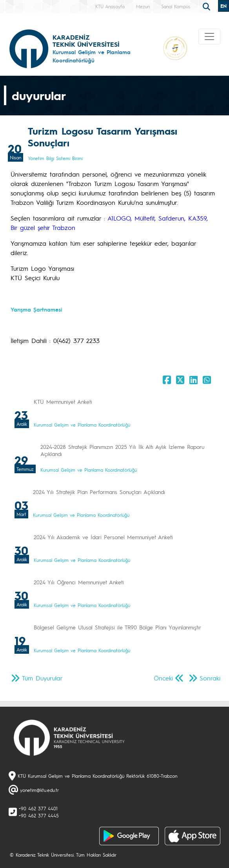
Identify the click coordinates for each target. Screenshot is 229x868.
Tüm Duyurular (42, 678)
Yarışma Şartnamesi (36, 309)
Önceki (163, 678)
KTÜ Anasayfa (110, 6)
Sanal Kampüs (176, 6)
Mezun (143, 6)
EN (224, 6)
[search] (207, 6)
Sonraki (210, 678)
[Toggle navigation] (209, 36)
